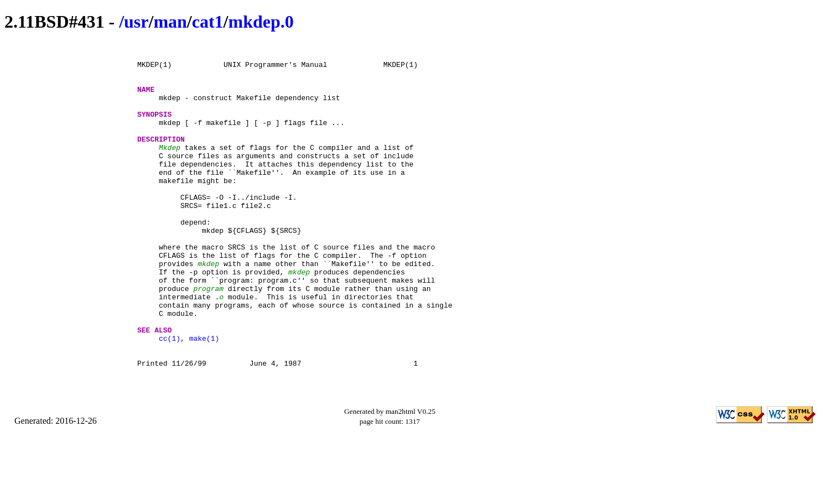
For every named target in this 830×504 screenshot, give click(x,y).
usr (136, 22)
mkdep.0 (261, 22)
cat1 (208, 22)
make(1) (204, 398)
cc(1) (170, 398)
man (170, 22)
